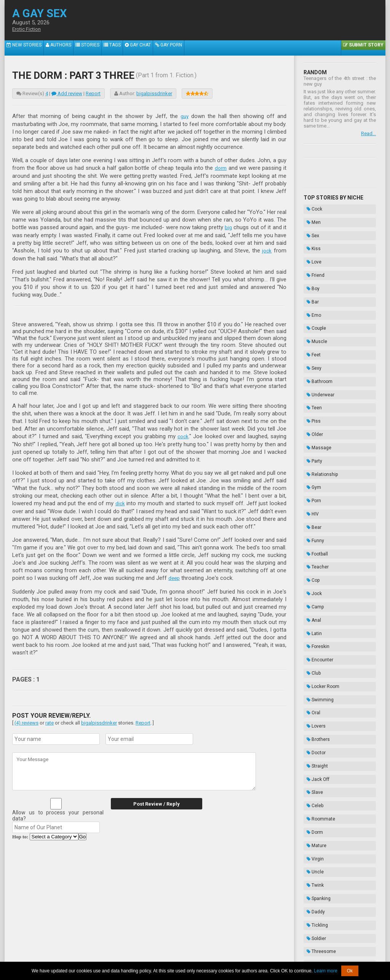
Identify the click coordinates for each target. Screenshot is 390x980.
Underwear (317, 340)
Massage (316, 378)
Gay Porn (145, 48)
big (228, 227)
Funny (312, 445)
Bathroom (316, 331)
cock (183, 435)
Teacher (315, 464)
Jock (311, 483)
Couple (313, 293)
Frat (310, 826)
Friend (312, 255)
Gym (311, 407)
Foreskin (315, 521)
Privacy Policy (253, 956)
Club (311, 540)
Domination (318, 854)
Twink (312, 693)
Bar (310, 274)
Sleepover (316, 778)
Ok (350, 971)
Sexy (311, 321)
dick (120, 501)
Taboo (312, 864)
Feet (311, 312)
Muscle (314, 302)
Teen (311, 350)
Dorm (312, 654)
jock (267, 249)
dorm (220, 168)
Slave (312, 626)
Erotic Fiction (29, 29)
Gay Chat (117, 48)
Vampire (315, 816)
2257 (121, 956)
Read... (368, 133)
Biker (311, 835)
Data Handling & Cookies (157, 956)
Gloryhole (316, 797)
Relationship (319, 397)
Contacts (281, 956)
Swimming (317, 559)
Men (311, 217)
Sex (310, 226)
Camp (312, 493)
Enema (313, 883)
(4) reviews (26, 720)
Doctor (313, 597)
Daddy (313, 712)
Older (312, 369)
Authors (50, 48)
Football (314, 455)
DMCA (196, 956)
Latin (311, 512)
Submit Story (367, 48)
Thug (311, 845)
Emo (311, 283)
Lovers (313, 578)
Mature (313, 664)
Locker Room (320, 550)
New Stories (21, 48)
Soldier (313, 731)
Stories (74, 48)
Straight (314, 607)
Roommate (318, 645)
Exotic (312, 788)
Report (93, 93)
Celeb (312, 635)
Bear (311, 436)
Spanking (316, 702)
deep (174, 576)
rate (50, 720)
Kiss (311, 236)
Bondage (316, 873)
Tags (95, 48)
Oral (310, 569)
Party (311, 388)
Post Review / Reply (151, 801)
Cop (310, 474)
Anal (311, 502)
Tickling (314, 721)
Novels (313, 902)
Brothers (315, 588)
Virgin (312, 674)
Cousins (315, 807)
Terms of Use (221, 956)
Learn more (325, 971)
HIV (310, 426)
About (105, 956)
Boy (310, 264)
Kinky (312, 759)
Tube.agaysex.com (238, 950)
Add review (67, 93)
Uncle (312, 683)
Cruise (313, 769)
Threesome (318, 740)
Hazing (313, 892)
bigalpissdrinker (154, 93)
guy (184, 116)
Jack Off (315, 616)
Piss (311, 359)
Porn (311, 417)
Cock (311, 207)
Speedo (314, 750)
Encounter (317, 531)
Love (311, 245)
